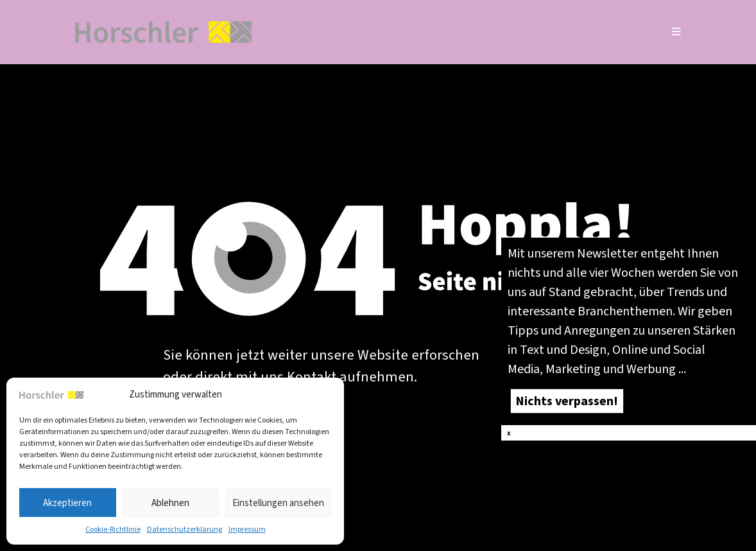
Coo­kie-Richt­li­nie (113, 529)
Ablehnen (170, 503)
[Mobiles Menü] (677, 32)
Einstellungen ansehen (278, 503)
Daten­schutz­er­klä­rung (185, 529)
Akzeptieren (67, 503)
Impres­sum (247, 529)
